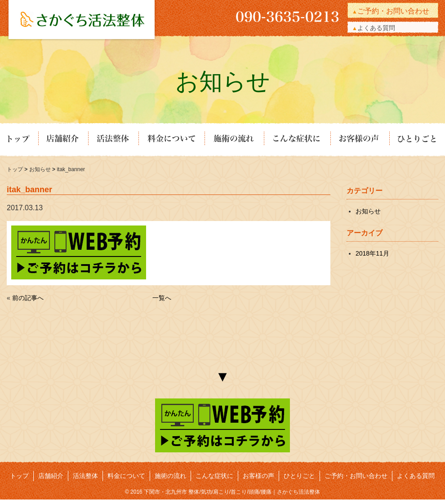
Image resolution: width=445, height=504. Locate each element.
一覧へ (162, 298)
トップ (22, 140)
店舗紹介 (63, 140)
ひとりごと (414, 140)
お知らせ (41, 169)
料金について (171, 140)
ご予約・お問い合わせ (393, 11)
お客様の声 (359, 140)
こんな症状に (297, 140)
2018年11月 (372, 253)
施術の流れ (234, 140)
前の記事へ (28, 298)
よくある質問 (376, 28)
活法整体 (113, 140)
